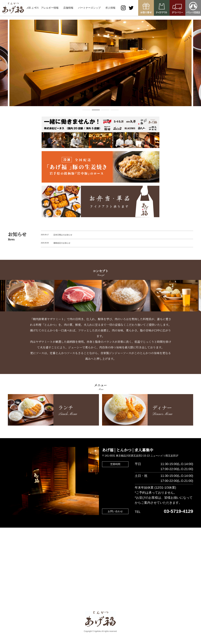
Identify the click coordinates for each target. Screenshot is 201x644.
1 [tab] (86, 111)
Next (199, 66)
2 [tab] (96, 111)
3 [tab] (105, 111)
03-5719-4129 (178, 511)
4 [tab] (115, 111)
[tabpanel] (100, 63)
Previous (2, 66)
